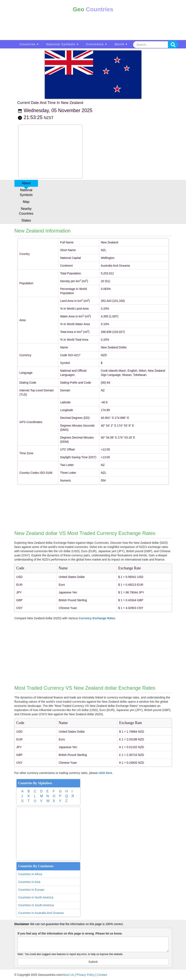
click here (105, 773)
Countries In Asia (29, 882)
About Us (68, 975)
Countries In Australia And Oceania (41, 913)
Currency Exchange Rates (97, 618)
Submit (93, 962)
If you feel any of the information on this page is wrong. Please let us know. (70, 933)
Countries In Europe (31, 890)
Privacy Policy (85, 975)
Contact (102, 975)
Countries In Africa (30, 874)
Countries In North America (36, 897)
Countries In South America (36, 905)
